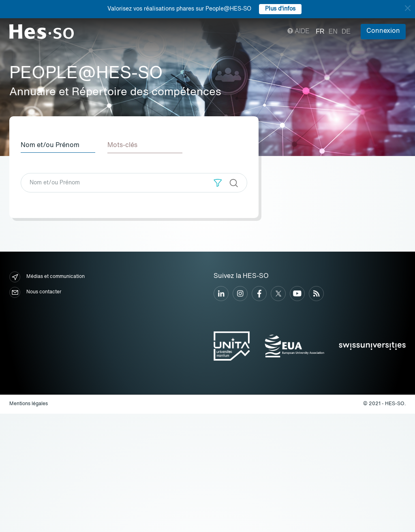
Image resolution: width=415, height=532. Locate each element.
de (346, 31)
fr (320, 31)
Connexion (383, 31)
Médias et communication (47, 277)
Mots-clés (123, 145)
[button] (218, 183)
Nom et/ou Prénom (50, 145)
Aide (298, 32)
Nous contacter (35, 292)
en (333, 31)
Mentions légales (29, 404)
